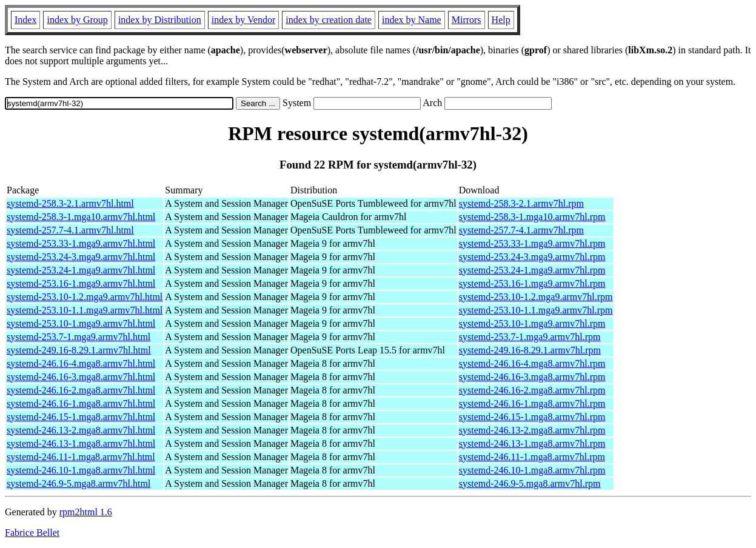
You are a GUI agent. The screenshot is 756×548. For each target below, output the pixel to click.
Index (25, 20)
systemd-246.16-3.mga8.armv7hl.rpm (532, 377)
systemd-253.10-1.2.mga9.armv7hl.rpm (536, 297)
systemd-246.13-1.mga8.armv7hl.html (81, 443)
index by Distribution (160, 20)
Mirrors (467, 20)
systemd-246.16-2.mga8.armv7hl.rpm (532, 390)
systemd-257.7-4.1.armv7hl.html (70, 230)
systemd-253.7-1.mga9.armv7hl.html (79, 337)
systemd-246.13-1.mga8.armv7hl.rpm (532, 443)
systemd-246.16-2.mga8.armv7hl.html (81, 390)
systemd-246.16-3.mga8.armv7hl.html (81, 377)
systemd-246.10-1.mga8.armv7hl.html (81, 470)
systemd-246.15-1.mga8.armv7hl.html (81, 417)
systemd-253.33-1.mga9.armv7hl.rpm (532, 243)
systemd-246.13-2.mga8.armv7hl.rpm (532, 430)
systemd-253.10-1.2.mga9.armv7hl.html (85, 297)
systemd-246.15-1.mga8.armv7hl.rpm (532, 417)
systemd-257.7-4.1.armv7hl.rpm (521, 230)
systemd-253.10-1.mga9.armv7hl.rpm (532, 323)
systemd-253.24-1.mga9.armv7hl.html (81, 270)
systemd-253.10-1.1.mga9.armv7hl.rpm (536, 310)
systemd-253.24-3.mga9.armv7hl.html (81, 257)
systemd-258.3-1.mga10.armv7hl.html (81, 217)
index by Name (412, 20)
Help (501, 20)
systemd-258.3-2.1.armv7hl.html (70, 203)
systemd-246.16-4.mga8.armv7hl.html (81, 363)
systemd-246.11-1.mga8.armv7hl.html (81, 457)
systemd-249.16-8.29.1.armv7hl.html (79, 350)
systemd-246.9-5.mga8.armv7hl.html (79, 483)
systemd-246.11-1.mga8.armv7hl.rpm (532, 457)
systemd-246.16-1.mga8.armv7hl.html (81, 403)
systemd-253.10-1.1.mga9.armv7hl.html (85, 310)
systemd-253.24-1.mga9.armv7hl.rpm (532, 270)
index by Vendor (243, 20)
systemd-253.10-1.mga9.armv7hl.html (81, 323)
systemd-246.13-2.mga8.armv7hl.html (81, 430)
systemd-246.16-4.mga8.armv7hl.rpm (532, 363)
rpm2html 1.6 (86, 512)
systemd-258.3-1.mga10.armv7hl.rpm (532, 217)
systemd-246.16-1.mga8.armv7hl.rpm (532, 403)
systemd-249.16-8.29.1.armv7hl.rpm (530, 350)
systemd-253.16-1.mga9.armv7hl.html (81, 283)
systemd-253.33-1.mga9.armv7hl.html (81, 243)
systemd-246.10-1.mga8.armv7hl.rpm (532, 470)
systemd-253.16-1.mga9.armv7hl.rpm (532, 283)
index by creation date (329, 20)
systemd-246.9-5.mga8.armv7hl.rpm (530, 483)
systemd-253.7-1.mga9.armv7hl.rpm (530, 337)
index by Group (77, 20)
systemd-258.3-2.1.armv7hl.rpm (521, 203)
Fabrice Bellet (32, 533)
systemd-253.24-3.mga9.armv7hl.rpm (532, 257)
